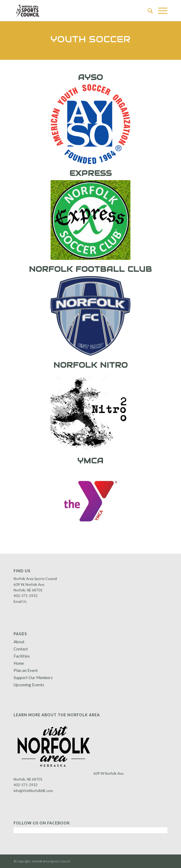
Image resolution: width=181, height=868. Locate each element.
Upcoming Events (29, 685)
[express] (90, 220)
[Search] (148, 11)
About (19, 642)
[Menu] (160, 11)
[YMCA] (90, 501)
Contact (21, 649)
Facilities (22, 656)
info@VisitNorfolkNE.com (33, 791)
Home (19, 663)
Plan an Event (26, 670)
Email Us (20, 602)
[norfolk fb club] (90, 316)
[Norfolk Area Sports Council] (75, 11)
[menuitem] (148, 11)
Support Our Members (33, 678)
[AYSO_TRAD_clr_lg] (90, 124)
